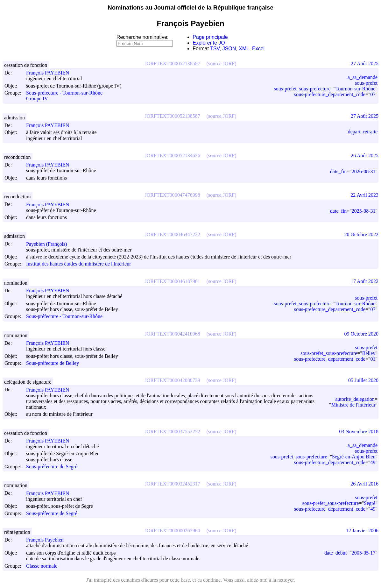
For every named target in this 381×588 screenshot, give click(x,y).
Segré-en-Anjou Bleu (354, 457)
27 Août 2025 (365, 64)
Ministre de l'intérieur (353, 405)
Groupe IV (37, 99)
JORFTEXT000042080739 (173, 380)
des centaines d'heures (136, 580)
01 (373, 359)
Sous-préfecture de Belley (53, 363)
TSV (215, 49)
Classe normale (42, 566)
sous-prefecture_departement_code (330, 94)
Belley (369, 353)
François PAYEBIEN (50, 73)
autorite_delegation (355, 399)
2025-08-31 (364, 211)
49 (373, 462)
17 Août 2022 (365, 281)
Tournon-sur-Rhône (356, 89)
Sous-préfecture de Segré (52, 467)
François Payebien (48, 540)
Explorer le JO (209, 43)
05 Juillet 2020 (363, 380)
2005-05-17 (364, 553)
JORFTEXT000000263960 (173, 531)
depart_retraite (363, 132)
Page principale (210, 37)
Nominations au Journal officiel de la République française (190, 7)
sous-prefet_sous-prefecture (302, 89)
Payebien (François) (49, 244)
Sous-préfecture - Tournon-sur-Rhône (64, 93)
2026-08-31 (364, 171)
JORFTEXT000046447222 (173, 234)
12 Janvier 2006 (362, 531)
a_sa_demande (363, 77)
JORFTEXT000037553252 (173, 432)
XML (244, 49)
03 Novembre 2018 (359, 432)
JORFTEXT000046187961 (173, 281)
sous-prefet (366, 83)
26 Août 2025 (365, 156)
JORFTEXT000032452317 (173, 484)
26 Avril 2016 (364, 484)
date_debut (335, 553)
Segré (370, 503)
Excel (258, 49)
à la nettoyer (281, 580)
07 (373, 94)
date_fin (338, 171)
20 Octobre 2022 (361, 234)
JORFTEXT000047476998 (173, 195)
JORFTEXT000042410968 (173, 334)
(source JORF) (222, 64)
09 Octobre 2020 (361, 334)
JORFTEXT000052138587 (173, 64)
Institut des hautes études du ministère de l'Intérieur (78, 264)
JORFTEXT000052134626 (173, 156)
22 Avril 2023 (364, 195)
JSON (229, 49)
